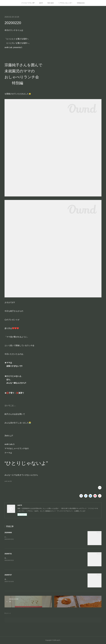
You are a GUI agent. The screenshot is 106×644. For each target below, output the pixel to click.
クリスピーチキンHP (28, 3)
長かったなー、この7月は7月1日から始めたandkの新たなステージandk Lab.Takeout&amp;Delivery (35, 558)
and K (41, 3)
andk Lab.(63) (8, 481)
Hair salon (51, 3)
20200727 (8, 575)
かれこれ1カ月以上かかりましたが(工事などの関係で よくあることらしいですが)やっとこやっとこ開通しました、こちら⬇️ (44, 537)
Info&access (81, 3)
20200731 (8, 554)
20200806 (8, 533)
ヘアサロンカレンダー (65, 3)
